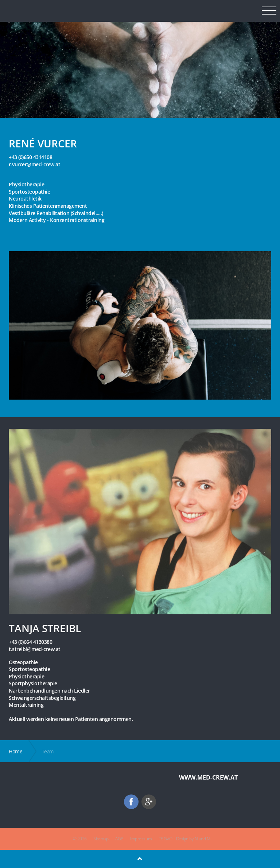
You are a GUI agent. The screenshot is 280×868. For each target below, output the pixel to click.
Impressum (141, 839)
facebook (131, 802)
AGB (119, 839)
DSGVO (166, 839)
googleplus (149, 802)
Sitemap (101, 839)
